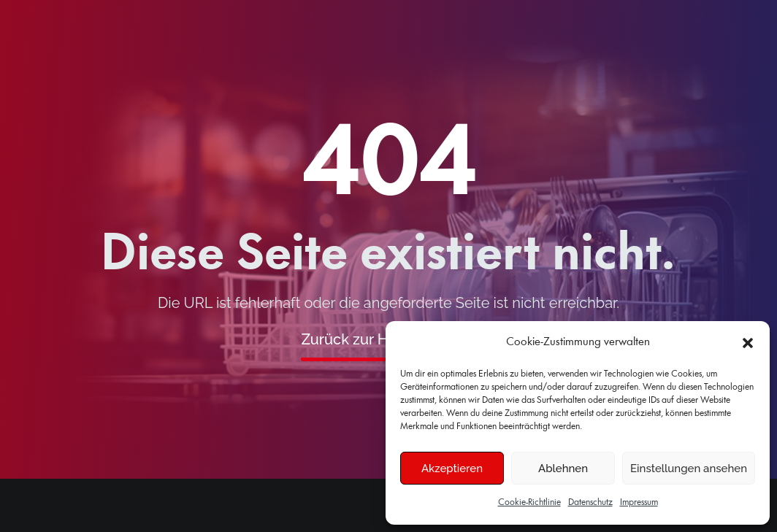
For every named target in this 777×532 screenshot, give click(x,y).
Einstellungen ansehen (689, 469)
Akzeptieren (452, 469)
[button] (748, 343)
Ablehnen (563, 469)
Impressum (639, 502)
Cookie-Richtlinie (529, 502)
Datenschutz (590, 502)
